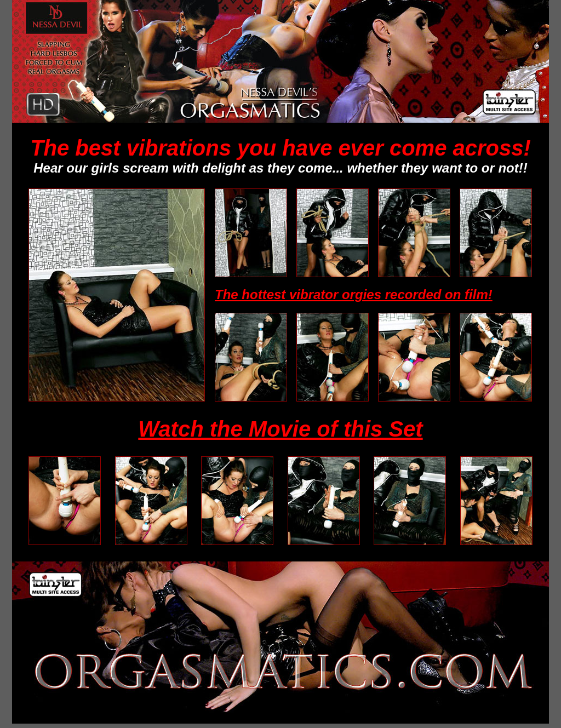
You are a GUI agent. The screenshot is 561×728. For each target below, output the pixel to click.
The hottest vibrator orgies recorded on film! (354, 294)
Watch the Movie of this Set (280, 429)
